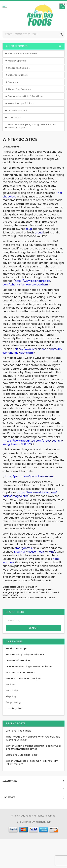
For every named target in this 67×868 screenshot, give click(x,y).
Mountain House (49, 592)
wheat (13, 590)
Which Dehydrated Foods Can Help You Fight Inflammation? (32, 762)
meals (33, 590)
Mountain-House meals (29, 552)
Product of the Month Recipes (24, 679)
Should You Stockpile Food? (22, 755)
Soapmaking (13, 702)
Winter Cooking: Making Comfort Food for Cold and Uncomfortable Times (33, 747)
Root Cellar (12, 691)
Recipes (11, 685)
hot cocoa (29, 592)
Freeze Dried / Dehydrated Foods (25, 655)
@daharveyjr (43, 822)
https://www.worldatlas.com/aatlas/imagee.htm (30, 494)
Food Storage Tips (16, 649)
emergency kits (45, 590)
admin (51, 598)
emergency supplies (13, 592)
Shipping (11, 697)
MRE (38, 592)
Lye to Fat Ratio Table (19, 731)
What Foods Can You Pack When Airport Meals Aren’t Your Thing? (33, 738)
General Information (27, 587)
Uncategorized (15, 708)
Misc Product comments (21, 673)
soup (29, 229)
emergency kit (24, 548)
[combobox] (33, 34)
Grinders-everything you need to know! (29, 667)
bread (39, 233)
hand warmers (10, 595)
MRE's (52, 552)
